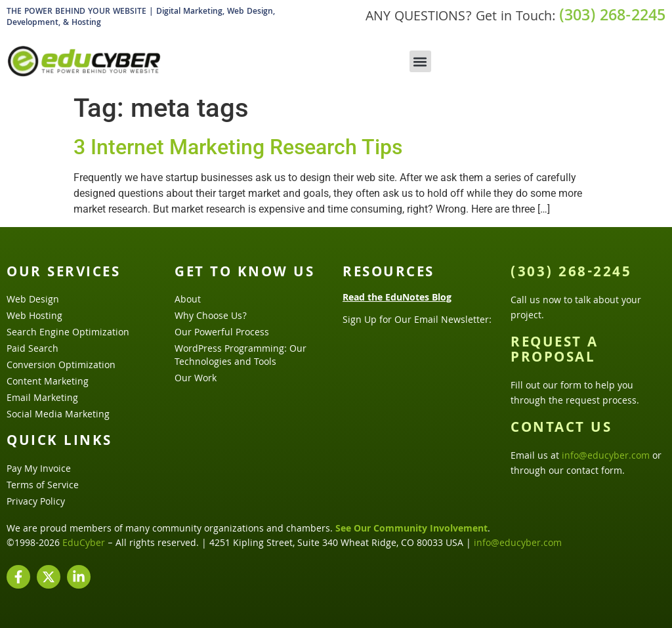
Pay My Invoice (39, 470)
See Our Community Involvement (411, 530)
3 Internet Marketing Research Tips (238, 147)
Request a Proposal (555, 351)
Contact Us (561, 429)
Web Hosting (34, 317)
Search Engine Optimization (68, 333)
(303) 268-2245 (612, 17)
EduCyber (84, 544)
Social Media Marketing (58, 415)
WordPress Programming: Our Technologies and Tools (241, 356)
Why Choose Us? (211, 317)
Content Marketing (48, 383)
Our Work (196, 379)
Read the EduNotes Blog (397, 299)
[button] (420, 61)
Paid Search (32, 350)
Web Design (33, 301)
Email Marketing (42, 399)
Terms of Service (43, 486)
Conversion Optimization (61, 366)
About (188, 301)
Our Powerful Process (222, 333)
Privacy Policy (36, 503)
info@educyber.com (606, 457)
